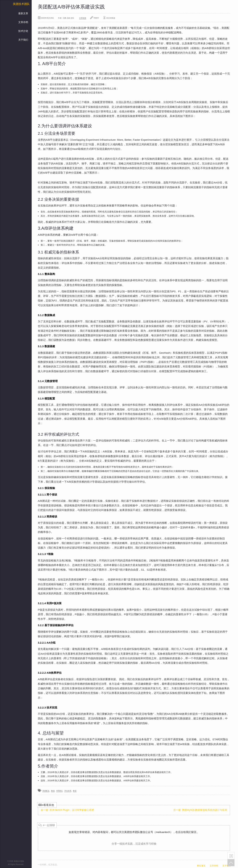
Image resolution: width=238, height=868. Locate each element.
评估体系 (68, 791)
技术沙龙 (23, 31)
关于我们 (23, 40)
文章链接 (83, 18)
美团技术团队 (21, 4)
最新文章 (23, 13)
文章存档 (23, 22)
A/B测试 (59, 791)
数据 (53, 791)
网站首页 (201, 866)
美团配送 (46, 791)
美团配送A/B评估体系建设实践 (71, 7)
